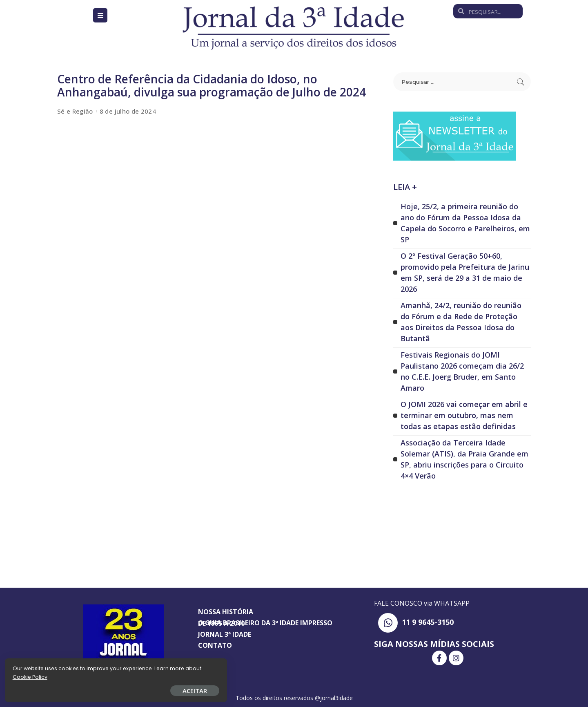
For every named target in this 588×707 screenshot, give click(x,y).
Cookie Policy (32, 675)
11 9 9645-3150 (428, 622)
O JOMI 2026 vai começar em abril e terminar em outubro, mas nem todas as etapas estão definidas (464, 415)
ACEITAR (96, 689)
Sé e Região (75, 111)
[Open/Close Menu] (100, 15)
